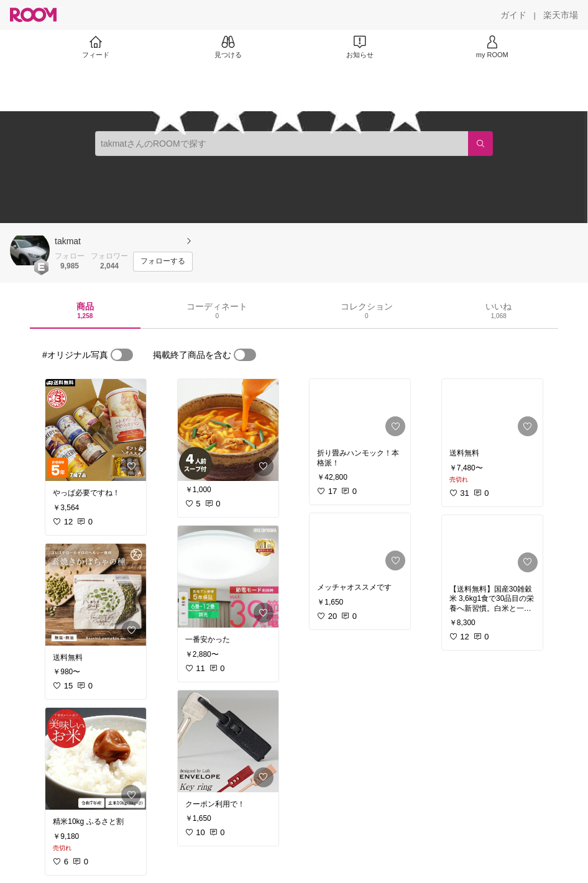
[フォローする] (163, 262)
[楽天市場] (561, 15)
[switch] (122, 355)
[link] (96, 430)
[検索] (480, 144)
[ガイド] (513, 15)
